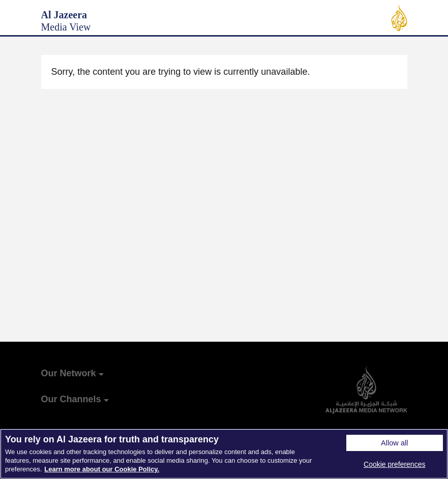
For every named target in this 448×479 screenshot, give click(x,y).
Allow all (394, 443)
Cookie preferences (394, 464)
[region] (224, 454)
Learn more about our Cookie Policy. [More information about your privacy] (102, 469)
